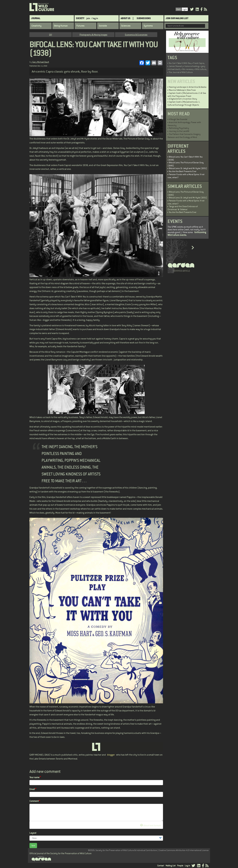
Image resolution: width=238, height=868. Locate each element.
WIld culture (201, 69)
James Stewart (176, 66)
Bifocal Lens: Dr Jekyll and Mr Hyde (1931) (188, 168)
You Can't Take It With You (180, 63)
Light (185, 9)
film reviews (188, 69)
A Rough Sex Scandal (178, 119)
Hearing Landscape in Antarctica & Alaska (188, 87)
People (180, 866)
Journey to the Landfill (179, 131)
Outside (103, 26)
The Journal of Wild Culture (181, 72)
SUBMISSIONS (144, 18)
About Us (126, 18)
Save (33, 846)
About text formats (151, 825)
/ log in (95, 18)
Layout (33, 833)
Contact (161, 866)
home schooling (192, 66)
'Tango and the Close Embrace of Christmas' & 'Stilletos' (183, 208)
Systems (148, 26)
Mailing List (171, 866)
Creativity (36, 26)
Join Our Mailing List (177, 18)
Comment (34, 801)
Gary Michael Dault (41, 62)
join (88, 18)
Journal (36, 18)
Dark (178, 9)
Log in (187, 866)
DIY (51, 35)
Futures (80, 26)
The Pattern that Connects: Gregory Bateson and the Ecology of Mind (184, 136)
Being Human (61, 26)
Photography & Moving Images (93, 35)
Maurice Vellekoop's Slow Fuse (182, 90)
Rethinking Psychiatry (179, 128)
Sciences (126, 26)
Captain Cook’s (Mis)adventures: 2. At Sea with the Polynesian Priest (187, 95)
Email (32, 789)
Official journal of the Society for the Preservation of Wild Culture (60, 853)
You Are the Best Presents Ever (183, 171)
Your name (34, 777)
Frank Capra (199, 63)
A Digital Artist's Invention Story (183, 99)
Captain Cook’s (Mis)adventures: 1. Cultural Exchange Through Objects (184, 103)
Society (80, 18)
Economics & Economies (136, 35)
